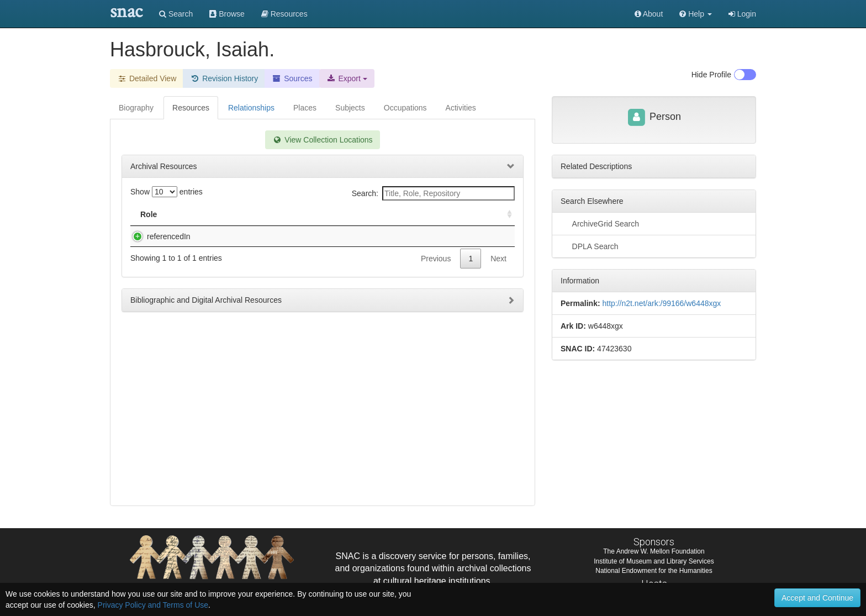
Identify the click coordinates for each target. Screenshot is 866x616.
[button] (696, 14)
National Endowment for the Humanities (654, 571)
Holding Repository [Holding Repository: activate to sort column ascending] (421, 214)
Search (176, 14)
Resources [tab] (191, 108)
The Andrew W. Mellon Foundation (654, 551)
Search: (433, 193)
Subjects (350, 108)
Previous (436, 270)
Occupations (405, 108)
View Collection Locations (322, 140)
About (649, 14)
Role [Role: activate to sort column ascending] (149, 214)
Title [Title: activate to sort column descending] (203, 214)
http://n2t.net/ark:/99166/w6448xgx (661, 303)
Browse (227, 14)
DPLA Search (590, 246)
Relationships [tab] (251, 108)
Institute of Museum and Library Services (654, 561)
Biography (136, 108)
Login (742, 14)
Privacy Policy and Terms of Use (153, 605)
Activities (461, 108)
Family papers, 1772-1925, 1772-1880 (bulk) (267, 236)
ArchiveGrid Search (600, 223)
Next (498, 270)
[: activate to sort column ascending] (505, 215)
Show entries (167, 192)
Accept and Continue (817, 598)
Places (305, 108)
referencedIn (158, 236)
